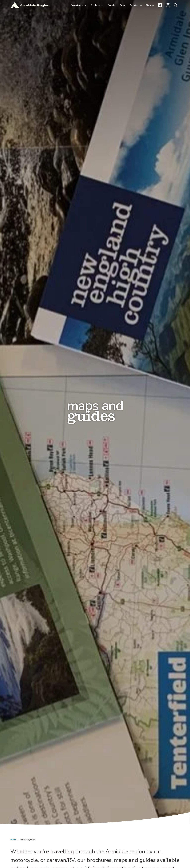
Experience (77, 5)
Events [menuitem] (111, 5)
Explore (95, 5)
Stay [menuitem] (123, 5)
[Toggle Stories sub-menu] (141, 5)
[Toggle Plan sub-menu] (150, 5)
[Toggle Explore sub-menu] (103, 5)
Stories (134, 5)
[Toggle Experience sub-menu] (86, 5)
